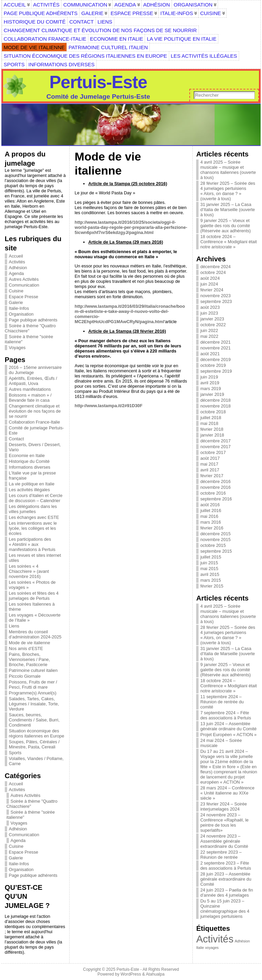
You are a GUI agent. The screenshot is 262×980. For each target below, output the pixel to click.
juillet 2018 (211, 418)
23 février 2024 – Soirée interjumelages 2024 (224, 806)
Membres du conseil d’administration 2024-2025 (35, 634)
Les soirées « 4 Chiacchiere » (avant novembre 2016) (29, 571)
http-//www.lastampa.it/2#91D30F (109, 406)
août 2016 (210, 505)
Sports (15, 753)
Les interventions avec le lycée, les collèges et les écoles (33, 528)
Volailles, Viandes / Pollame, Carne (36, 761)
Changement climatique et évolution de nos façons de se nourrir (35, 411)
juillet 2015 (211, 557)
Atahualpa (155, 974)
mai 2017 (209, 464)
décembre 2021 (215, 342)
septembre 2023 (216, 301)
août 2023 (210, 307)
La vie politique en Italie (32, 484)
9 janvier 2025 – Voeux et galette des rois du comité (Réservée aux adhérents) (225, 226)
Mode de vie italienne (30, 643)
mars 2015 (210, 580)
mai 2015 (209, 569)
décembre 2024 (215, 267)
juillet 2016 (211, 510)
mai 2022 (209, 336)
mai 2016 (209, 516)
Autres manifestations (30, 389)
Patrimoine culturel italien (33, 670)
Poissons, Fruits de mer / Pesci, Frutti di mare (33, 685)
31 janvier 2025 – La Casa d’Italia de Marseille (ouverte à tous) (228, 210)
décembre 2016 (215, 481)
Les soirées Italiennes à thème (32, 607)
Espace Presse (24, 297)
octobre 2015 (213, 545)
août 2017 (210, 458)
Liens (14, 626)
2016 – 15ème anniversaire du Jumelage (35, 370)
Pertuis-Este (98, 82)
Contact (16, 439)
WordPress (131, 974)
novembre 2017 (215, 447)
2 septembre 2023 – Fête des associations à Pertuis (226, 866)
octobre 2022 (213, 325)
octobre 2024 (213, 272)
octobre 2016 (213, 493)
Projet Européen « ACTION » (228, 735)
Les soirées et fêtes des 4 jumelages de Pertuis (34, 596)
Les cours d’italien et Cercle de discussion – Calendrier (36, 498)
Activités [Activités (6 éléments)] (215, 939)
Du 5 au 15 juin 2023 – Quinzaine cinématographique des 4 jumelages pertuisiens (225, 909)
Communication (24, 285)
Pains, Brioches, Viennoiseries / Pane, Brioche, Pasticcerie (30, 659)
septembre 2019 (216, 371)
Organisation (21, 314)
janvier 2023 (212, 319)
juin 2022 (209, 330)
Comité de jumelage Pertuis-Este (36, 430)
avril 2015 (210, 574)
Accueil (16, 256)
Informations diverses (30, 467)
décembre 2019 (215, 360)
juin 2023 (209, 313)
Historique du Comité (29, 461)
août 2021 (210, 354)
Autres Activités (24, 279)
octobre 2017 (213, 452)
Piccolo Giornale (25, 676)
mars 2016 (210, 522)
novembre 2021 (215, 348)
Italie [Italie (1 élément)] (200, 948)
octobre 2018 (213, 412)
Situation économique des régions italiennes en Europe (37, 733)
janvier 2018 (212, 435)
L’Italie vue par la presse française (32, 475)
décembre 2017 (215, 441)
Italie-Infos (19, 308)
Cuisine (16, 291)
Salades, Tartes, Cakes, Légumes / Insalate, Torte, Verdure (34, 704)
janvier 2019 (212, 394)
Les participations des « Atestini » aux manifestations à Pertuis (32, 544)
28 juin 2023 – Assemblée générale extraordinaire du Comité (226, 879)
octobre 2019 (213, 365)
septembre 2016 (216, 499)
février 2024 (212, 290)
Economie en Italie (27, 456)
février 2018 (212, 429)
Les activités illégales (29, 490)
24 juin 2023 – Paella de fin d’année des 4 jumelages (227, 893)
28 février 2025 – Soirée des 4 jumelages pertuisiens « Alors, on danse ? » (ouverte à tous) (228, 191)
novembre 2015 (215, 540)
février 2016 (212, 528)
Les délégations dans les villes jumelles (33, 509)
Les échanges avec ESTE (34, 517)
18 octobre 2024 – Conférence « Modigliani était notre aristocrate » (229, 242)
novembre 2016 (215, 487)
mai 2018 (209, 423)
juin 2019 (209, 377)
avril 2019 (210, 383)
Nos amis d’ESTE (26, 648)
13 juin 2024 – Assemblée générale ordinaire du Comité (228, 726)
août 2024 (210, 278)
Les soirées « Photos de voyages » (32, 585)
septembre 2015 (216, 551)
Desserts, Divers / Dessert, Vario (35, 447)
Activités (17, 262)
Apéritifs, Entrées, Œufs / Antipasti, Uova (33, 381)
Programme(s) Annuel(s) (33, 693)
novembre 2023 (215, 296)
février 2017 (212, 476)
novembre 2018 (215, 406)
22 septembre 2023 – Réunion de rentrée (221, 855)
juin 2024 (209, 284)
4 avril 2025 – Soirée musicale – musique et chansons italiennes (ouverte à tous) (228, 170)
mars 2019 (210, 389)
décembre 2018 (215, 400)
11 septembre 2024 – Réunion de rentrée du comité (222, 702)
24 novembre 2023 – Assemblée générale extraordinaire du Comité (224, 841)
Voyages (17, 348)
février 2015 (212, 586)
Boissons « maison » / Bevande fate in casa (30, 398)
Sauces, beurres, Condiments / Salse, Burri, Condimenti (34, 720)
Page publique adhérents (33, 320)
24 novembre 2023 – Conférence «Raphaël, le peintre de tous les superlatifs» (224, 823)
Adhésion (18, 268)
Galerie (16, 302)
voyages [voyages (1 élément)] (212, 948)
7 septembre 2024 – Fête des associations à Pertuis (226, 715)
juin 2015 (209, 563)
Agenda (16, 273)
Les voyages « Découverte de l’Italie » (35, 618)
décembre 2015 (215, 534)
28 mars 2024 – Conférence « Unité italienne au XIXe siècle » (227, 793)
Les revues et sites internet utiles (35, 558)
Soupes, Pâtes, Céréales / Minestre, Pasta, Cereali (34, 744)
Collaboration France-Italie (34, 422)
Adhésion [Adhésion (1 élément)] (242, 941)
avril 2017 (210, 470)
